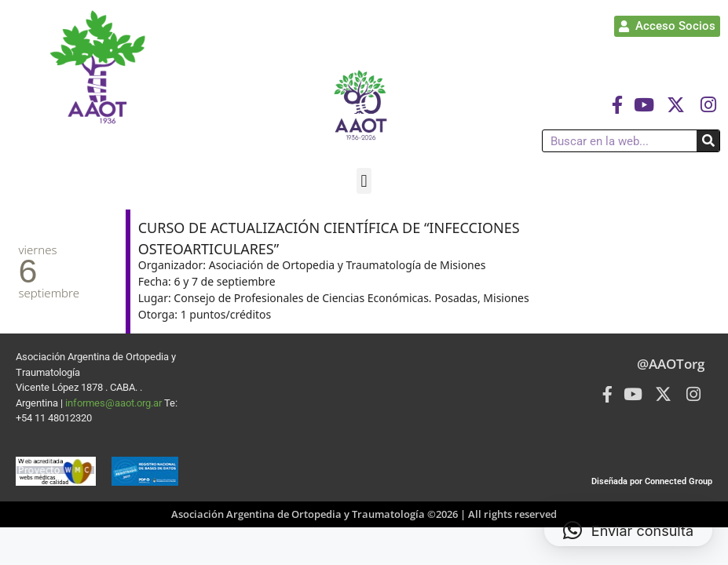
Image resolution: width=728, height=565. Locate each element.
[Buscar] (708, 141)
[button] (364, 181)
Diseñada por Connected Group (652, 481)
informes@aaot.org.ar (115, 403)
